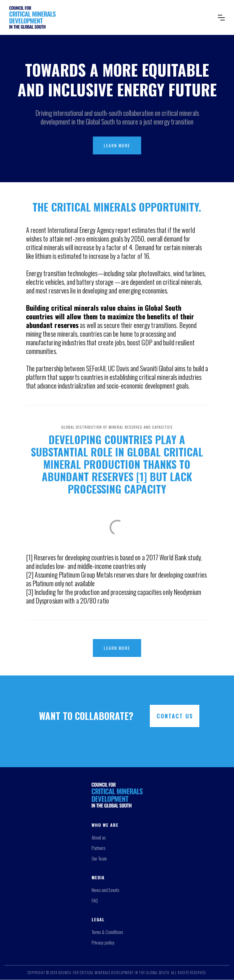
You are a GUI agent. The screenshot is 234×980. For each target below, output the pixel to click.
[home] (109, 17)
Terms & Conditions (107, 932)
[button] (221, 18)
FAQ (95, 900)
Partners (98, 848)
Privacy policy (103, 942)
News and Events (105, 890)
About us (99, 837)
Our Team (99, 858)
